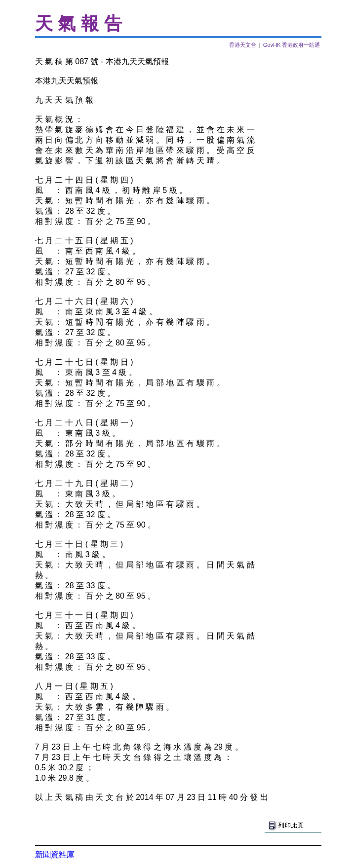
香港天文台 (243, 45)
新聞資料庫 (55, 854)
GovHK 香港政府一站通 (292, 45)
